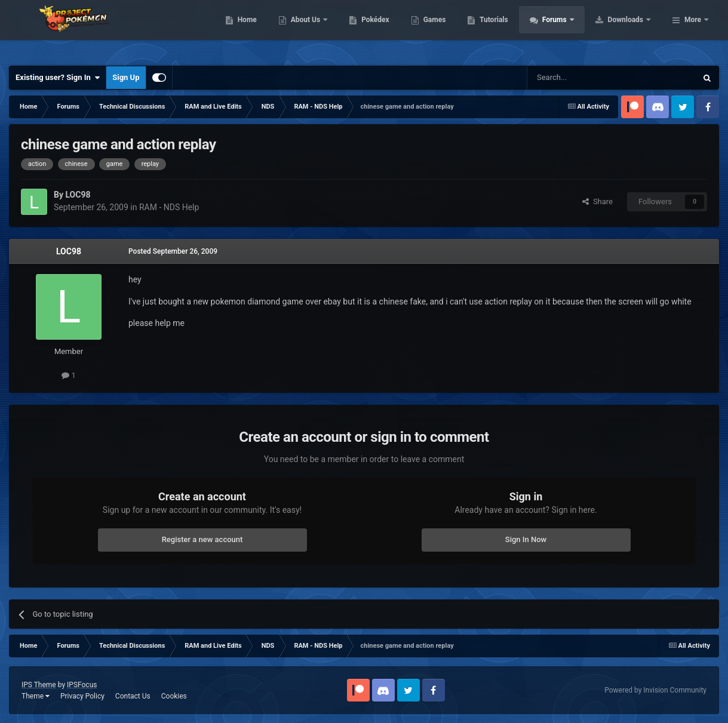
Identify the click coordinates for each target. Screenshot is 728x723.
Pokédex (451, 30)
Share (598, 201)
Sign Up (126, 77)
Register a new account (202, 539)
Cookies (174, 696)
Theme (36, 696)
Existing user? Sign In (58, 78)
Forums (631, 30)
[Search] (583, 78)
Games (510, 30)
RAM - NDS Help (169, 207)
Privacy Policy (82, 696)
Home (323, 30)
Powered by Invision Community (655, 690)
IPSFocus (82, 685)
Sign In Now (526, 539)
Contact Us (133, 696)
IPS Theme (39, 685)
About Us (382, 30)
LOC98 (69, 251)
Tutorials (570, 30)
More (693, 30)
